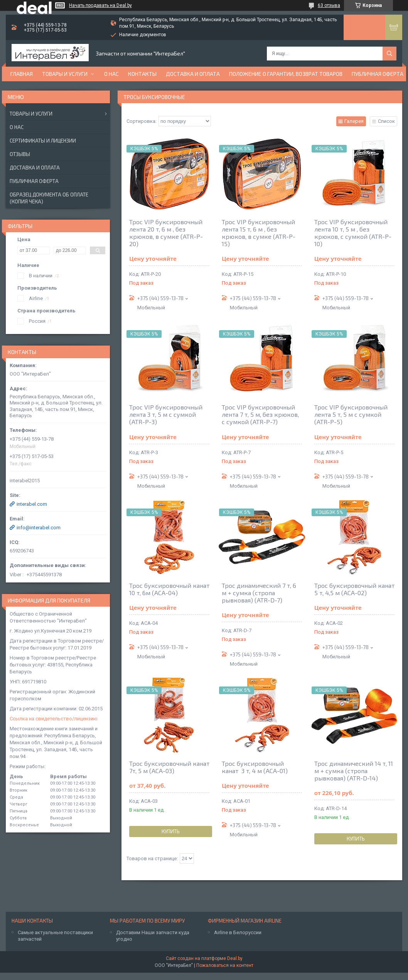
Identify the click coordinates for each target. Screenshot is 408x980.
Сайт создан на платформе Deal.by (204, 958)
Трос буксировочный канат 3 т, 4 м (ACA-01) (255, 767)
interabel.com (32, 504)
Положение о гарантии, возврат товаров (286, 74)
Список (386, 121)
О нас (111, 74)
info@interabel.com (39, 528)
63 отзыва (329, 5)
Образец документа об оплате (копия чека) (49, 198)
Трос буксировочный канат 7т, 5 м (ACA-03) (169, 767)
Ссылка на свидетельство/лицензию (54, 719)
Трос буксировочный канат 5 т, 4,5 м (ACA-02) (354, 589)
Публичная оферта (378, 74)
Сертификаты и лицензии (43, 141)
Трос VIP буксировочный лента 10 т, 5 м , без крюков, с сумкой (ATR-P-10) (353, 233)
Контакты (142, 74)
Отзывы (20, 154)
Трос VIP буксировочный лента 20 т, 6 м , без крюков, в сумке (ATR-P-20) (166, 233)
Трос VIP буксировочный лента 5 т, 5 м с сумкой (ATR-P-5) (351, 414)
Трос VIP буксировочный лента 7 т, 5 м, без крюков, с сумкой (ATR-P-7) (260, 414)
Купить (171, 831)
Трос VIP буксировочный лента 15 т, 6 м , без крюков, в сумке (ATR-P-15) (259, 233)
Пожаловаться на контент (225, 965)
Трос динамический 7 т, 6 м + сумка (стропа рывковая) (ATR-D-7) (259, 593)
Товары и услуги (65, 74)
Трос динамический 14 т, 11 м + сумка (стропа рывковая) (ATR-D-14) (354, 771)
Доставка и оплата (193, 74)
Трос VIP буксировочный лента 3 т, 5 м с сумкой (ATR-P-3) (166, 414)
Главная (22, 74)
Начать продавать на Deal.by (100, 5)
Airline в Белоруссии (238, 932)
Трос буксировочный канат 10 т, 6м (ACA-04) (169, 589)
